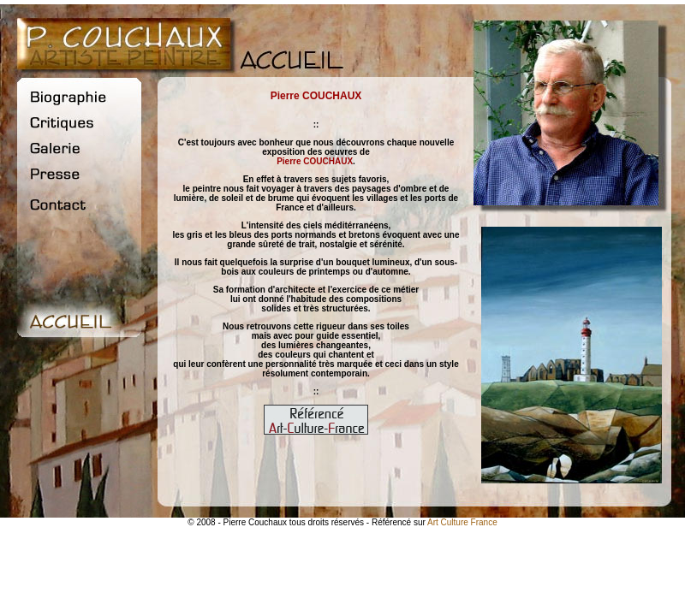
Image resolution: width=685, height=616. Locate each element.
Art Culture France (462, 522)
